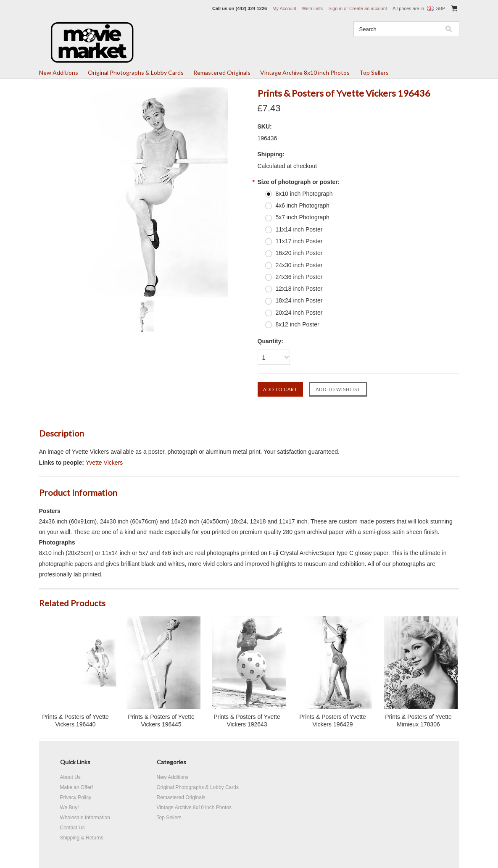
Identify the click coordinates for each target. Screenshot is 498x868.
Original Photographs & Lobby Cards (136, 72)
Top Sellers (374, 72)
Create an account (368, 8)
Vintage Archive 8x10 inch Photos (305, 72)
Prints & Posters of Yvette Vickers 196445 (161, 721)
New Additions (59, 72)
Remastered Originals (222, 72)
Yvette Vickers (104, 463)
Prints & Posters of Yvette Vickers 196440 (75, 721)
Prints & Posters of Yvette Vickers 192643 (247, 721)
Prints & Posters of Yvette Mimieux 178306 (418, 721)
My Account (284, 8)
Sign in (335, 8)
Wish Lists (312, 8)
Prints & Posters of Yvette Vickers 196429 (332, 721)
